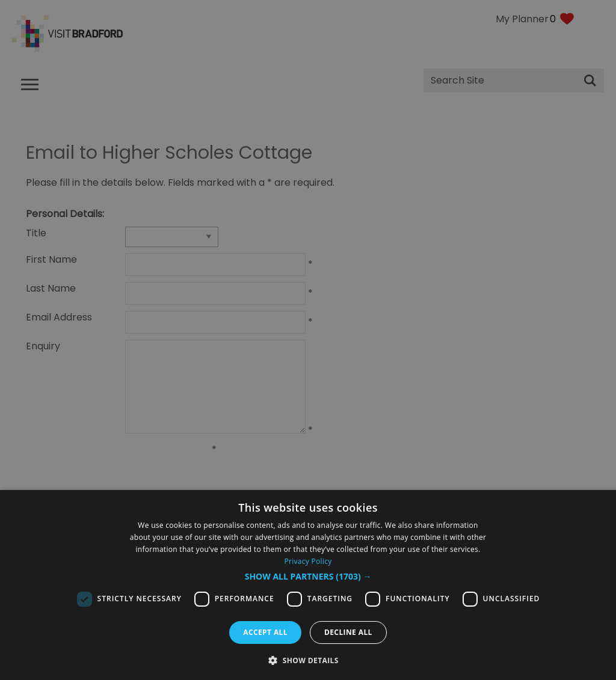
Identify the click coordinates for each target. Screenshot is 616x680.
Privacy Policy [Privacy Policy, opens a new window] (308, 561)
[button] (308, 577)
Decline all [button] (348, 632)
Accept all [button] (265, 632)
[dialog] (308, 585)
